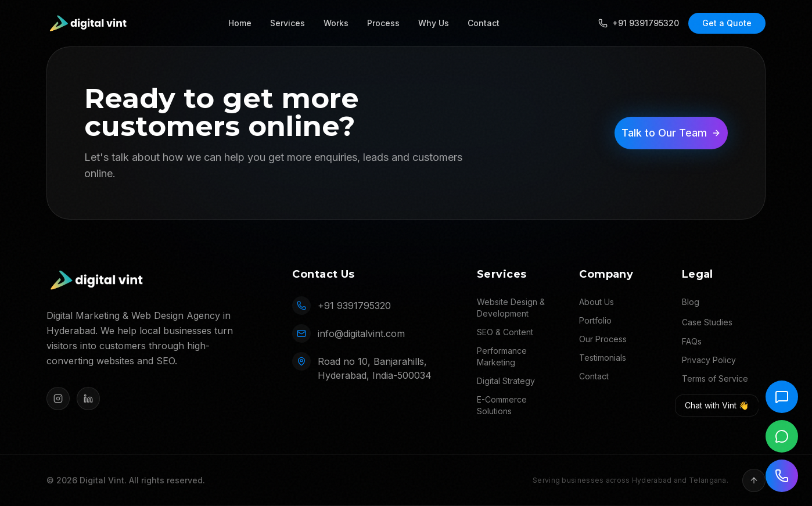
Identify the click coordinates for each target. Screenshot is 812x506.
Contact (484, 23)
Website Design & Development (511, 308)
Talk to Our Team (671, 133)
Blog (691, 302)
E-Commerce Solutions (502, 405)
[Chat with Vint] (782, 397)
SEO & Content (505, 332)
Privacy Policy (709, 360)
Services (288, 23)
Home (240, 23)
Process (383, 23)
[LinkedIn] (88, 399)
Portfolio (595, 320)
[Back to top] (754, 480)
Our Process (603, 339)
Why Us (434, 23)
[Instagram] (58, 399)
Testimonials (603, 358)
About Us (597, 302)
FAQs (692, 341)
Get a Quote (727, 23)
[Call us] (782, 476)
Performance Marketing (502, 356)
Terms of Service (715, 378)
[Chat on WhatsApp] (782, 436)
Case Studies (707, 322)
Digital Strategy (506, 381)
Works (336, 23)
